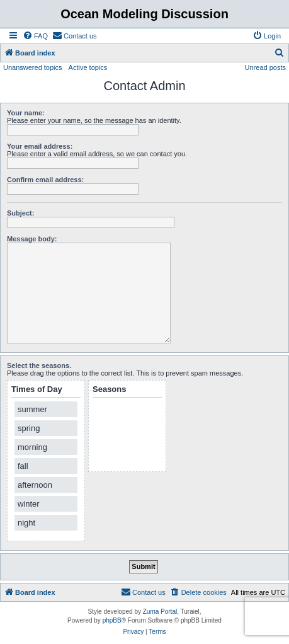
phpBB (112, 620)
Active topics (88, 67)
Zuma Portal (160, 612)
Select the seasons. (39, 365)
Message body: (32, 239)
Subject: (20, 213)
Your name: (26, 113)
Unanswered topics (33, 67)
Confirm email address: (45, 180)
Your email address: (40, 146)
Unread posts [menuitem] (265, 67)
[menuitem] (35, 36)
